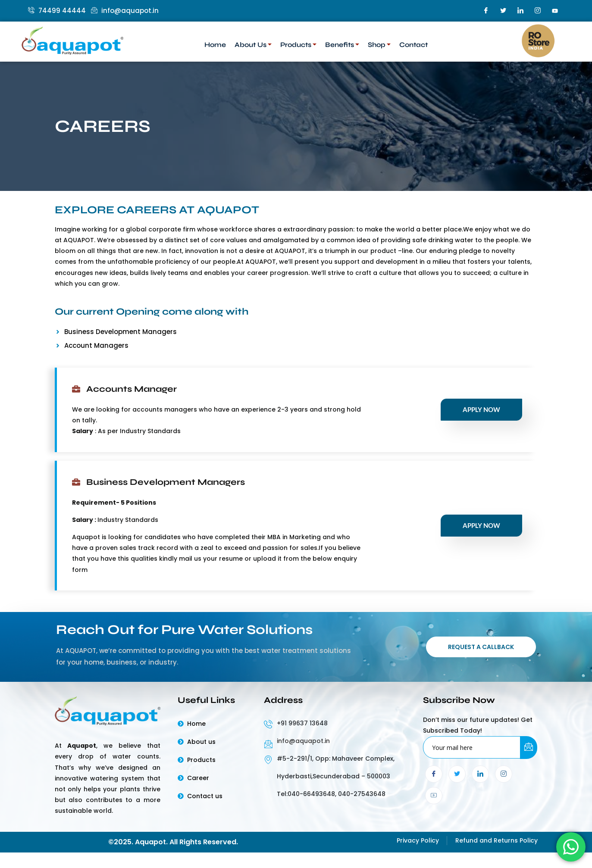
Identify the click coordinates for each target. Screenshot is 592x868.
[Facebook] (486, 11)
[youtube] (555, 11)
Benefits (342, 45)
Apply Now (481, 409)
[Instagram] (538, 11)
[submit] (529, 749)
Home (215, 45)
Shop (379, 45)
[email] (472, 749)
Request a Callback (481, 648)
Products (298, 45)
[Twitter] (503, 11)
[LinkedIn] (520, 11)
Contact (413, 45)
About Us (253, 45)
